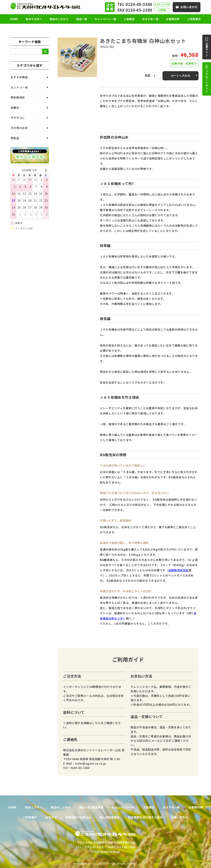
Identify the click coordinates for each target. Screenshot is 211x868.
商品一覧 (82, 19)
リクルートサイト (207, 81)
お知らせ (51, 817)
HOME (14, 19)
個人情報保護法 (110, 817)
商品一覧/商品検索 (91, 807)
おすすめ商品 (19, 77)
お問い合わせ (189, 7)
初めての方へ (34, 19)
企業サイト (207, 49)
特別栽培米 (18, 97)
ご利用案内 (194, 19)
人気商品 (129, 19)
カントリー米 (19, 87)
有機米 (15, 108)
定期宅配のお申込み (78, 817)
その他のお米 (19, 128)
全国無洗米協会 (178, 570)
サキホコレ (18, 118)
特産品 (15, 138)
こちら (96, 723)
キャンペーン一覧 (105, 19)
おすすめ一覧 (150, 19)
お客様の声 (173, 19)
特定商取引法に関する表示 (145, 817)
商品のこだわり (59, 19)
